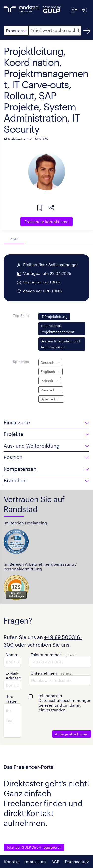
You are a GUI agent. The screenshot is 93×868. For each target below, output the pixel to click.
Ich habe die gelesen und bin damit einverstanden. (65, 703)
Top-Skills (21, 315)
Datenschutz (77, 861)
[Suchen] (87, 31)
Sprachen (21, 361)
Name (11, 655)
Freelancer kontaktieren (46, 222)
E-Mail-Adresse (13, 675)
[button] (16, 31)
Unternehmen (44, 673)
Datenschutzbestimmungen (65, 700)
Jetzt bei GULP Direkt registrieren (34, 847)
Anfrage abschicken (72, 734)
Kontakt (12, 861)
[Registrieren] (74, 10)
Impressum (35, 861)
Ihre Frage (11, 699)
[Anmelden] (84, 10)
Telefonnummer (46, 655)
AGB (55, 861)
